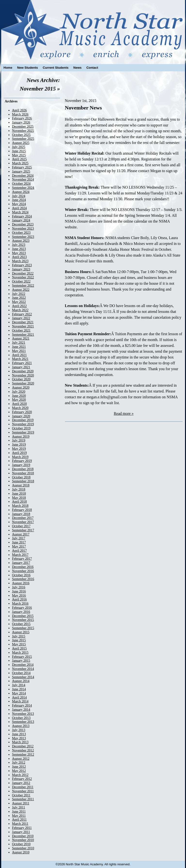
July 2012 (19, 763)
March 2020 (20, 408)
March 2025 (20, 163)
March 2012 (20, 775)
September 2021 (23, 335)
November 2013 (23, 714)
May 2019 (19, 449)
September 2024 (23, 188)
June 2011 (19, 812)
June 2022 (19, 298)
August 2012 (21, 759)
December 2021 (23, 322)
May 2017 (19, 547)
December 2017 (23, 518)
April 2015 (19, 648)
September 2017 (23, 530)
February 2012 (22, 779)
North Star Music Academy (93, 30)
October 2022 (21, 281)
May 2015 (19, 644)
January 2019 (21, 465)
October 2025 (21, 135)
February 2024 (22, 216)
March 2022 (20, 310)
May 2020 (19, 400)
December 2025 (23, 127)
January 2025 (21, 171)
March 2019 (20, 457)
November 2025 (23, 131)
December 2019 (23, 420)
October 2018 (21, 477)
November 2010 (23, 840)
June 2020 (19, 396)
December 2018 (23, 469)
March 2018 (20, 506)
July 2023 (19, 245)
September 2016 (23, 579)
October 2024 (21, 184)
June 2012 (19, 767)
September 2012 (23, 755)
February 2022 (22, 314)
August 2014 (21, 681)
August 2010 (21, 852)
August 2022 (21, 290)
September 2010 (23, 848)
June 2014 (19, 689)
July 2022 (19, 294)
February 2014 (22, 705)
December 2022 (23, 273)
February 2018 (22, 510)
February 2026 (22, 118)
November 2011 (23, 791)
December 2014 (23, 665)
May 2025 (19, 155)
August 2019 (21, 437)
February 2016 (22, 608)
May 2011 (19, 816)
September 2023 (23, 237)
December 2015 (23, 616)
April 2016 (19, 599)
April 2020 (19, 404)
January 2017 (21, 563)
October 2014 (21, 673)
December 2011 (23, 787)
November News (83, 108)
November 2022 (23, 277)
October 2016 (21, 575)
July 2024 (19, 196)
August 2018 (21, 485)
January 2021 (21, 367)
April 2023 (19, 257)
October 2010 (21, 844)
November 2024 (23, 179)
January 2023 (21, 269)
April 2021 (19, 355)
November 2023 (23, 229)
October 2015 (21, 624)
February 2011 (22, 828)
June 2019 (19, 445)
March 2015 (20, 653)
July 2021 (19, 343)
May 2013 (19, 738)
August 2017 (21, 534)
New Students (28, 68)
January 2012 (21, 783)
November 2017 (23, 522)
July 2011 (19, 807)
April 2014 (19, 697)
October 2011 (21, 795)
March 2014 (20, 701)
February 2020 (22, 412)
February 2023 (22, 265)
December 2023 (23, 224)
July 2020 (19, 392)
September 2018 (23, 481)
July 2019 (19, 440)
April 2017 (19, 551)
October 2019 (21, 428)
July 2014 (19, 685)
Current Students (56, 68)
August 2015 (21, 632)
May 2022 (19, 302)
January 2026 (21, 122)
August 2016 (21, 583)
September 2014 (23, 677)
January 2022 (21, 318)
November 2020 (23, 375)
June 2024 (19, 200)
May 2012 (19, 771)
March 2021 (20, 359)
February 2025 (22, 167)
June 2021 (19, 347)
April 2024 (19, 208)
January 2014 (21, 710)
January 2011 (21, 832)
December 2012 (23, 746)
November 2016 (23, 571)
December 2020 (23, 371)
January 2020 (21, 416)
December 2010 (23, 836)
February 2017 (22, 559)
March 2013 (20, 742)
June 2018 (19, 494)
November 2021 (23, 326)
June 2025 (19, 151)
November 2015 (23, 620)
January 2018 (21, 514)
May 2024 (19, 204)
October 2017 (21, 526)
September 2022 (23, 286)
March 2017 (20, 555)
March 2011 (20, 824)
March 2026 (20, 114)
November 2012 (23, 750)
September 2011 (23, 799)
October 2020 (21, 379)
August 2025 (21, 143)
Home (8, 68)
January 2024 (21, 220)
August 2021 (21, 338)
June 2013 (19, 734)
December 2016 (23, 567)
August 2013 (21, 726)
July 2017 (19, 538)
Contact (92, 68)
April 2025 (19, 159)
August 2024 (21, 192)
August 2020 (21, 388)
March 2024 (20, 212)
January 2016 (21, 612)
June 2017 (19, 542)
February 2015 (22, 657)
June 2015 (19, 640)
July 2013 (19, 730)
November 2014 (23, 669)
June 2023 (19, 249)
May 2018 (19, 498)
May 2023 (19, 253)
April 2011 (19, 820)
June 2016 (19, 591)
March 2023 (20, 261)
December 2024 (23, 176)
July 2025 (19, 147)
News (77, 68)
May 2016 (19, 596)
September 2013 (23, 722)
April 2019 (19, 453)
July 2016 (19, 587)
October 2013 (21, 718)
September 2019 (23, 432)
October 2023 (21, 233)
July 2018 (19, 489)
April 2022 (19, 306)
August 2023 (21, 241)
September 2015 (23, 628)
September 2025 (23, 139)
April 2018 (19, 502)
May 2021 (19, 351)
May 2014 (19, 693)
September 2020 (23, 383)
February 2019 (22, 461)
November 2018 (23, 473)
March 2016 (20, 604)
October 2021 (21, 330)
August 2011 (21, 803)
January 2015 (21, 661)
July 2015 (19, 636)
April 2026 (19, 110)
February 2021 (22, 363)
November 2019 (23, 424)
